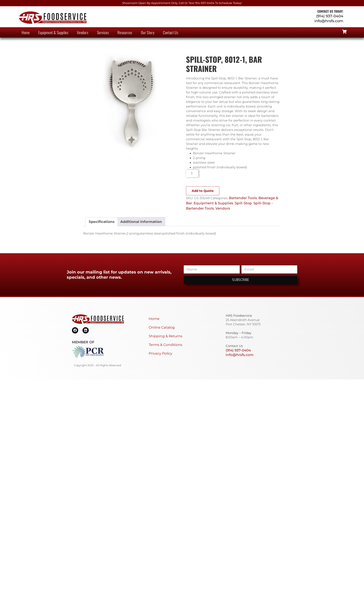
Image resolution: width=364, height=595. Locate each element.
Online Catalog (162, 327)
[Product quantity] (192, 173)
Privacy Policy (161, 353)
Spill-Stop (243, 203)
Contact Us (171, 32)
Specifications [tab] (102, 222)
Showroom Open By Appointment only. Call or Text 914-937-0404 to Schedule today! (182, 3)
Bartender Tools (243, 198)
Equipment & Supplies (53, 32)
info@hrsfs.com (329, 21)
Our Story (148, 32)
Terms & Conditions (166, 345)
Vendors (83, 32)
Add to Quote (203, 191)
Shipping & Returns (166, 336)
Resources (125, 32)
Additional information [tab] (141, 222)
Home (26, 32)
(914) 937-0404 (330, 16)
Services (103, 32)
